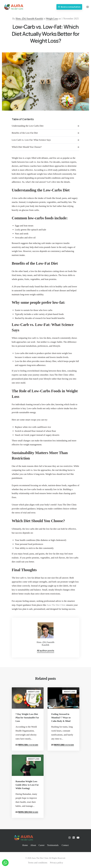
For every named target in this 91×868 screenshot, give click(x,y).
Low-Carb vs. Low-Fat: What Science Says (31, 140)
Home (25, 845)
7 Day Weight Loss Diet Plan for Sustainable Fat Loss (27, 718)
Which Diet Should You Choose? (27, 147)
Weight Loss (52, 19)
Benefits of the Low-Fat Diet (25, 133)
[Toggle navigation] (88, 7)
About (33, 845)
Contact (65, 845)
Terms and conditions (38, 863)
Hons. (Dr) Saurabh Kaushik (29, 19)
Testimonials (53, 845)
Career (42, 845)
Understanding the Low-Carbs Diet (28, 126)
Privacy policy (56, 863)
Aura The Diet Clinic (56, 605)
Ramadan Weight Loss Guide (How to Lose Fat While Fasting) (27, 785)
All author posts (46, 651)
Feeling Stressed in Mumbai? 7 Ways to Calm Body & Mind (61, 718)
